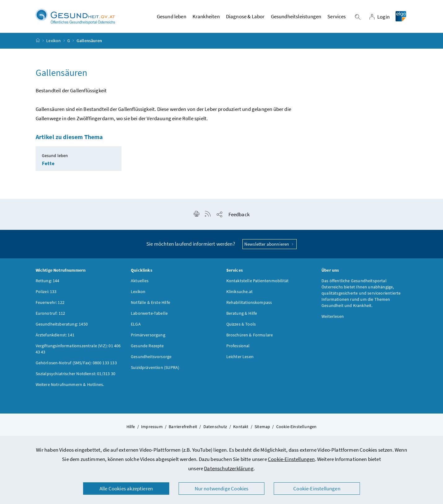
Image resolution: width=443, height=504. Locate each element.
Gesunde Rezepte (147, 347)
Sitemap (262, 427)
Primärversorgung (148, 336)
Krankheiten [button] (206, 17)
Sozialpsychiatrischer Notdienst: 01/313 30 (75, 375)
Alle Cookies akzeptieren (126, 489)
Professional (238, 347)
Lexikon (53, 42)
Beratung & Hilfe (242, 314)
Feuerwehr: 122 (50, 303)
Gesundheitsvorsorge (151, 357)
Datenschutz (215, 427)
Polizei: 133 (46, 292)
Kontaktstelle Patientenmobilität (258, 282)
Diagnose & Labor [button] (245, 17)
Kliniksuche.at (239, 292)
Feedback (239, 215)
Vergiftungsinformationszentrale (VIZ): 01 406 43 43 (78, 350)
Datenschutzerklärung (229, 468)
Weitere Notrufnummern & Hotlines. (70, 385)
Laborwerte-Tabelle (149, 314)
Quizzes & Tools (241, 325)
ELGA (136, 325)
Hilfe (131, 427)
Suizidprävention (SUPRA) (155, 368)
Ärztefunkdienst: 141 (55, 336)
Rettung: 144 (48, 282)
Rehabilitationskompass (249, 303)
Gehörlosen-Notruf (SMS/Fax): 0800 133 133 (76, 364)
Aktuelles (140, 282)
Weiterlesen (333, 317)
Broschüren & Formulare (250, 336)
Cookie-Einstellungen (291, 459)
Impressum (152, 427)
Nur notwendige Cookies (222, 489)
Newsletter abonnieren (270, 245)
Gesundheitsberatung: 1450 (62, 325)
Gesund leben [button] (172, 17)
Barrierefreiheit (183, 427)
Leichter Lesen (240, 357)
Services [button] (337, 17)
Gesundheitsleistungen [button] (296, 17)
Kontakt (241, 427)
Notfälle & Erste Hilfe (151, 303)
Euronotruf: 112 (51, 314)
